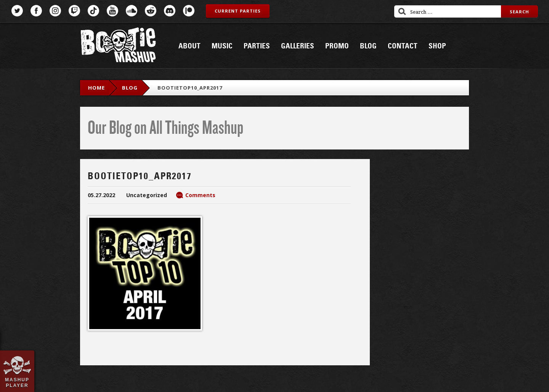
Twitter (17, 11)
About (189, 46)
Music (222, 46)
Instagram (55, 11)
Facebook (36, 11)
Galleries (298, 46)
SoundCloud (132, 11)
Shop (437, 46)
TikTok (93, 11)
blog (130, 88)
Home (96, 88)
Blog (368, 46)
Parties (257, 46)
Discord (170, 11)
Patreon (189, 11)
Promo (337, 46)
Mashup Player (17, 382)
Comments (200, 195)
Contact (403, 46)
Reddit (151, 11)
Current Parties (238, 11)
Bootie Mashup (118, 46)
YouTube (112, 11)
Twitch (74, 11)
